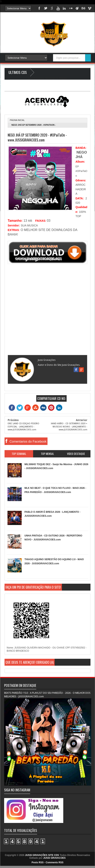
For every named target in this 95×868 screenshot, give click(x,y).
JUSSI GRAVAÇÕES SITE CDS (42, 855)
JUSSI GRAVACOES (54, 858)
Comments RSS (55, 862)
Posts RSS (38, 862)
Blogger (63, 78)
